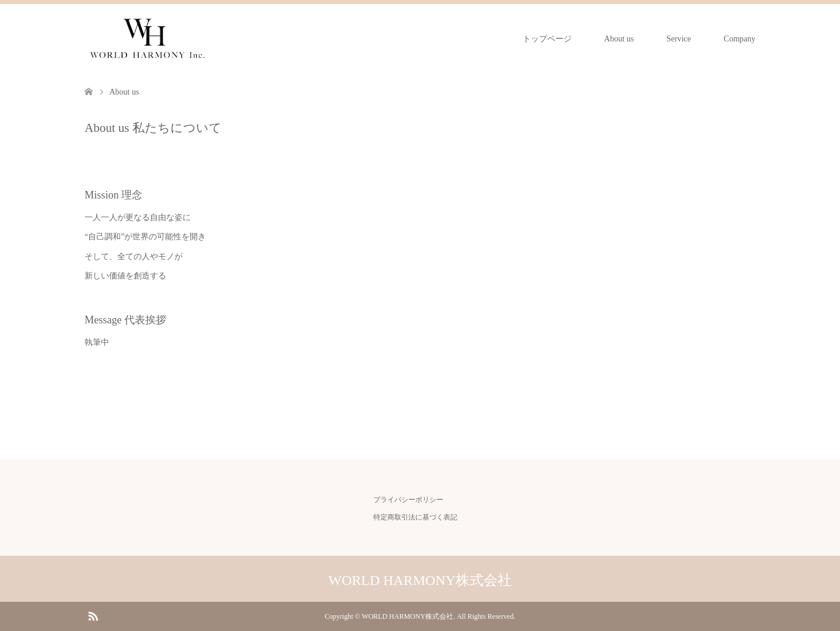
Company (740, 39)
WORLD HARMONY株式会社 (420, 580)
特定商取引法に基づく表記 (415, 517)
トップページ (547, 39)
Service (679, 39)
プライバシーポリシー (408, 500)
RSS (93, 615)
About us (619, 39)
